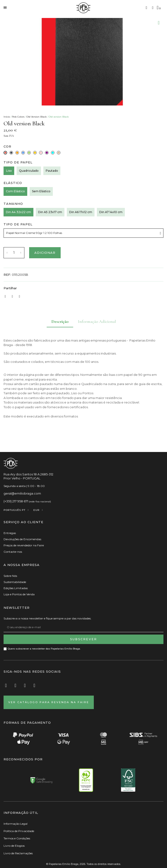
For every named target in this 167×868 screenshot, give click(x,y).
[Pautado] (52, 171)
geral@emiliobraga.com (22, 493)
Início (7, 117)
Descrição (60, 321)
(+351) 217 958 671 (16, 501)
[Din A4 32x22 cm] (18, 212)
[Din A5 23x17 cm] (50, 212)
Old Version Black (36, 117)
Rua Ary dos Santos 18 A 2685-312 (28, 474)
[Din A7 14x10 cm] (111, 212)
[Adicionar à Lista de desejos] (159, 23)
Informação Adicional (97, 321)
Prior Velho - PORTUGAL (22, 478)
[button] (147, 8)
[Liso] (9, 171)
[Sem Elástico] (41, 191)
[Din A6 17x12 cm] (81, 212)
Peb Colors (18, 117)
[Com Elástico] (15, 191)
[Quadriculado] (29, 171)
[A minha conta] (153, 8)
